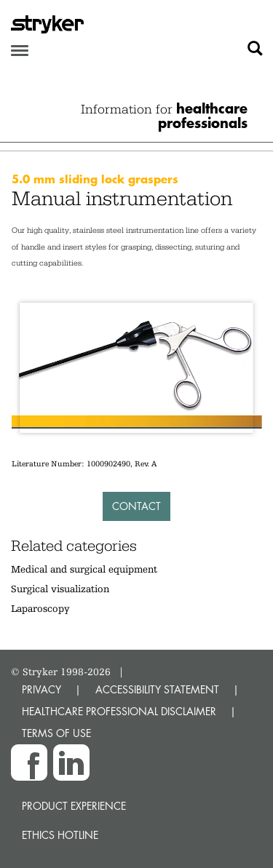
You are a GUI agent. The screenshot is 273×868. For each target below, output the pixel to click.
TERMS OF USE (56, 733)
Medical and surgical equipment (84, 569)
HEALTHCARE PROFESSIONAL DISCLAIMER (119, 711)
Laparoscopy (40, 608)
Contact (136, 506)
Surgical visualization (60, 589)
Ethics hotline (60, 835)
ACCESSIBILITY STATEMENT (157, 689)
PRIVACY (41, 689)
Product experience (74, 806)
